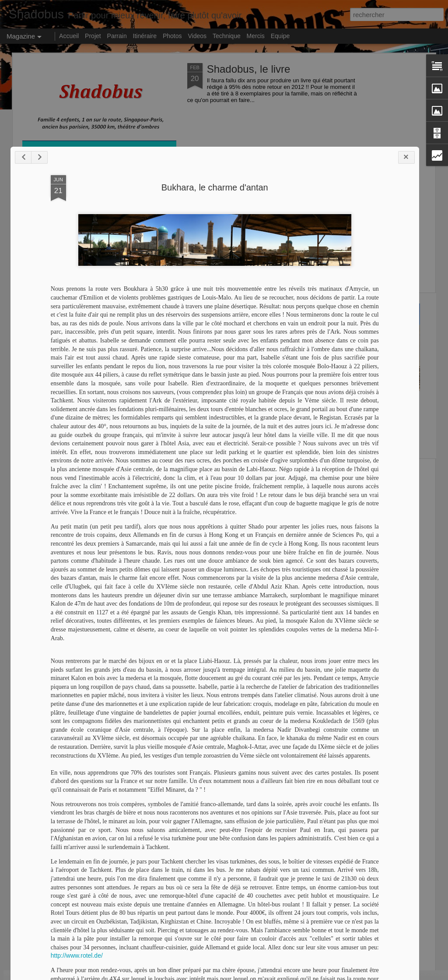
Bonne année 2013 (171, 399)
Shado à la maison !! (276, 399)
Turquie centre (159, 473)
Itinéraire (145, 36)
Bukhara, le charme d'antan (187, 578)
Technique (227, 36)
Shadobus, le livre (249, 69)
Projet (93, 36)
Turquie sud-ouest (376, 399)
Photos (172, 36)
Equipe (280, 36)
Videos (197, 36)
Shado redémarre (65, 307)
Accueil (69, 36)
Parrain (117, 36)
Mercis (256, 36)
